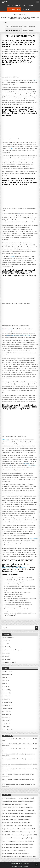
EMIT (35, 80)
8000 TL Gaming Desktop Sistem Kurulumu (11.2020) (18, 844)
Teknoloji (5, 653)
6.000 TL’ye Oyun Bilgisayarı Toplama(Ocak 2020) (17, 774)
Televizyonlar (6, 659)
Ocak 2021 (5, 687)
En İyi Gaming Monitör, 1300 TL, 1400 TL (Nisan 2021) (18, 810)
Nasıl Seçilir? (6, 647)
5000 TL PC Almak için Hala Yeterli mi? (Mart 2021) (17, 754)
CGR (10, 466)
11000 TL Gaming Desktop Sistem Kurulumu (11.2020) (18, 841)
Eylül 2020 (5, 699)
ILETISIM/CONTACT (27, 9)
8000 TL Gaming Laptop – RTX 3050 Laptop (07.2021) (18, 798)
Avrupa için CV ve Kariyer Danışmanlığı (14, 850)
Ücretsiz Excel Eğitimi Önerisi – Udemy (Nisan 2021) (18, 807)
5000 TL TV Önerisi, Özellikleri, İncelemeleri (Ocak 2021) (19, 832)
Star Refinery (34, 539)
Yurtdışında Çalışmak (8, 662)
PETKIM (26, 464)
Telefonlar (5, 656)
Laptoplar (5, 641)
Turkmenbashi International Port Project (18, 335)
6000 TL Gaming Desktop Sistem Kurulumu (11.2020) (18, 847)
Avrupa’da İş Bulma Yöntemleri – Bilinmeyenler (16, 823)
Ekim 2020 (5, 696)
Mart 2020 (5, 718)
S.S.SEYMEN (20, 14)
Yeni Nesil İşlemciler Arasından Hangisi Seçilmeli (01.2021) (19, 835)
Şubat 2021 (5, 684)
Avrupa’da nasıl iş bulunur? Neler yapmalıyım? (16, 853)
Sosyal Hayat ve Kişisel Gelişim (11, 650)
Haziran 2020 (6, 708)
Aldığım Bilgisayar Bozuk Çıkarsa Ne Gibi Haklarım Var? (18, 829)
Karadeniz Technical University (14, 568)
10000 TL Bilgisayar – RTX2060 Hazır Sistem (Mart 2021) (19, 813)
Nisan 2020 (5, 714)
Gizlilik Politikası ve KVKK (19, 5)
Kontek (20, 214)
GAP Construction (7, 329)
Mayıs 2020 (5, 711)
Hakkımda (31, 5)
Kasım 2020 (5, 693)
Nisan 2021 (5, 678)
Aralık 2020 (5, 690)
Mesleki (4, 644)
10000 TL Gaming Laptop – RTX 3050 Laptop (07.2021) (18, 801)
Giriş (8, 5)
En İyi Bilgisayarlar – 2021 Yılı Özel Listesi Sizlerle (17, 826)
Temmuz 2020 (6, 705)
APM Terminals (32, 466)
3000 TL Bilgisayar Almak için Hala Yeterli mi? (16, 820)
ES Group (5, 440)
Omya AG (12, 256)
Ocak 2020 (5, 724)
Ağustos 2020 (6, 702)
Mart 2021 (5, 681)
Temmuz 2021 (6, 671)
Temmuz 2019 (6, 730)
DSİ (12, 148)
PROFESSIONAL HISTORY (14, 9)
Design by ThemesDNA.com (20, 866)
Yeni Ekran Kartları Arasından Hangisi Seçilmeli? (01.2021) (19, 838)
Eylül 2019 (5, 727)
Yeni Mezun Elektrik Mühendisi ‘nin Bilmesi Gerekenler (18, 739)
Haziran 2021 (6, 675)
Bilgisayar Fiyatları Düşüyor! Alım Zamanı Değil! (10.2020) (19, 856)
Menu (6, 2)
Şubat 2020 (5, 721)
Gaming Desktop (7, 638)
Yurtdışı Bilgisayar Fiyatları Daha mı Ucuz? (15, 804)
